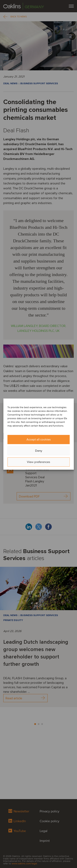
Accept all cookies (39, 439)
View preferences (38, 462)
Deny (39, 451)
